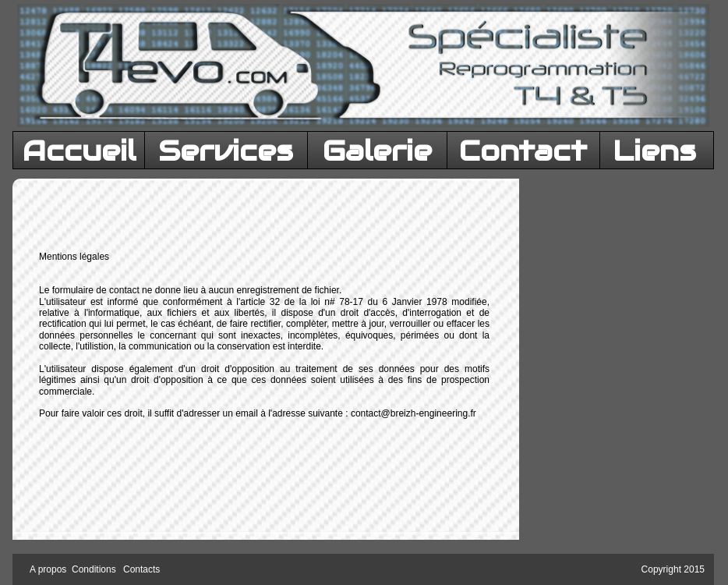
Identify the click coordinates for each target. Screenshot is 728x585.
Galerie (377, 151)
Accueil (79, 151)
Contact (523, 151)
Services (226, 151)
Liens (654, 151)
